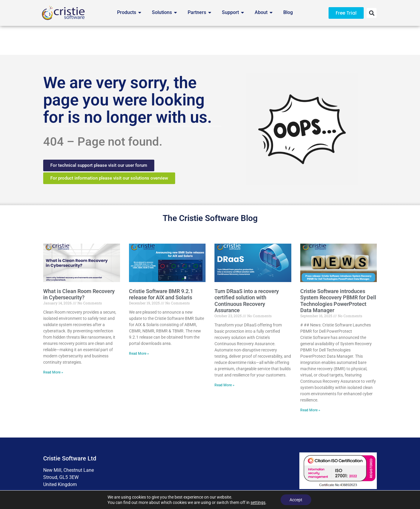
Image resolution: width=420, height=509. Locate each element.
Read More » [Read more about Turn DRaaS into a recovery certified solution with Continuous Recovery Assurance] (224, 357)
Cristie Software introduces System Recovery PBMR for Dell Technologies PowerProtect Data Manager (338, 272)
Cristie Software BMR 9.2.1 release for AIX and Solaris (161, 266)
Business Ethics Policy (265, 476)
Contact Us (308, 476)
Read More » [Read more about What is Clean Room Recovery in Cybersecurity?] (53, 344)
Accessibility (174, 476)
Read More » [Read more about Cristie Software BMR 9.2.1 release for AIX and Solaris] (139, 325)
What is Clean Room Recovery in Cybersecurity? (79, 266)
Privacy (108, 476)
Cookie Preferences (216, 476)
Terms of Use (139, 476)
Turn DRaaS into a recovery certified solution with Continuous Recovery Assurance (247, 272)
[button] (372, 13)
